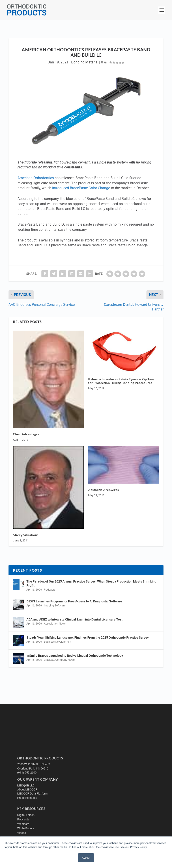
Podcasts (50, 590)
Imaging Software (55, 606)
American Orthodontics (36, 178)
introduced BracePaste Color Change (81, 188)
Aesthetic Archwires (104, 490)
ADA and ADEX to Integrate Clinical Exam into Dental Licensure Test (74, 619)
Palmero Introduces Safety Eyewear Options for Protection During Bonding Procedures (121, 381)
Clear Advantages (26, 434)
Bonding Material (85, 62)
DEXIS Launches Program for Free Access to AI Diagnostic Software (74, 601)
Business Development (58, 642)
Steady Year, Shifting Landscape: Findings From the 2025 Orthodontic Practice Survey (88, 637)
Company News (65, 660)
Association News (55, 624)
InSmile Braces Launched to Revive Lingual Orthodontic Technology (75, 656)
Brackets (49, 660)
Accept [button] (86, 858)
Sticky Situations (26, 535)
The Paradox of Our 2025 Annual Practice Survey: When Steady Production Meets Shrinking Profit (91, 583)
